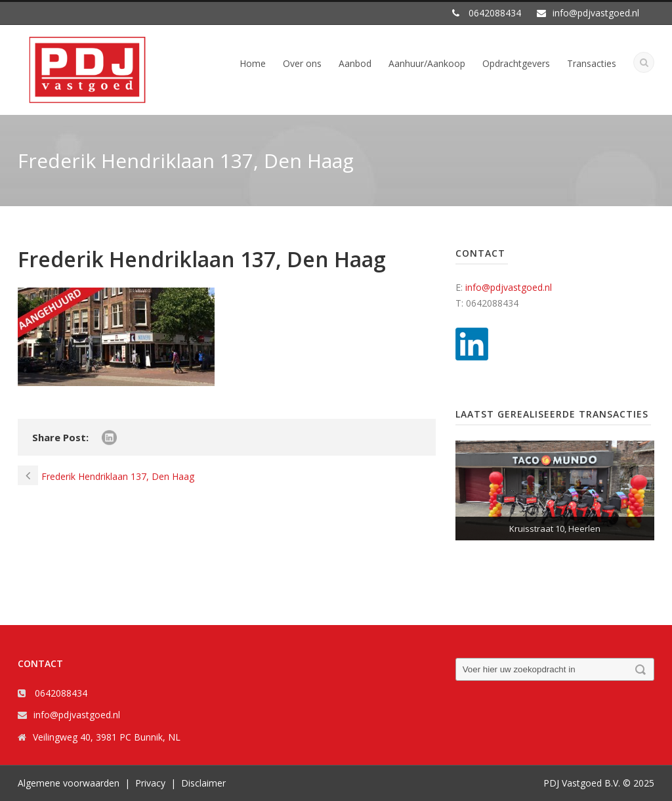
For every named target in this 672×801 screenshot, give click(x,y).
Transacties (592, 63)
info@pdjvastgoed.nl (509, 287)
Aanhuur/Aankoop (427, 63)
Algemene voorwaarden (69, 783)
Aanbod (355, 63)
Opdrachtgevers (516, 63)
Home (253, 63)
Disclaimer (203, 783)
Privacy (150, 783)
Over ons (302, 63)
